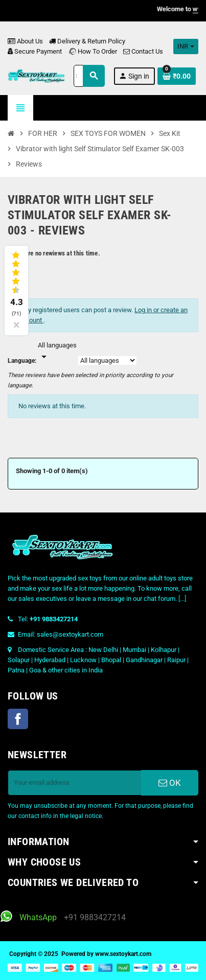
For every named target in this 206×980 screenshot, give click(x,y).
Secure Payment (35, 51)
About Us (25, 41)
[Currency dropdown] (186, 46)
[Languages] (57, 352)
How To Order (93, 51)
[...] (182, 599)
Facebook (18, 719)
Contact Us (143, 51)
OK (170, 783)
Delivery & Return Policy (87, 41)
